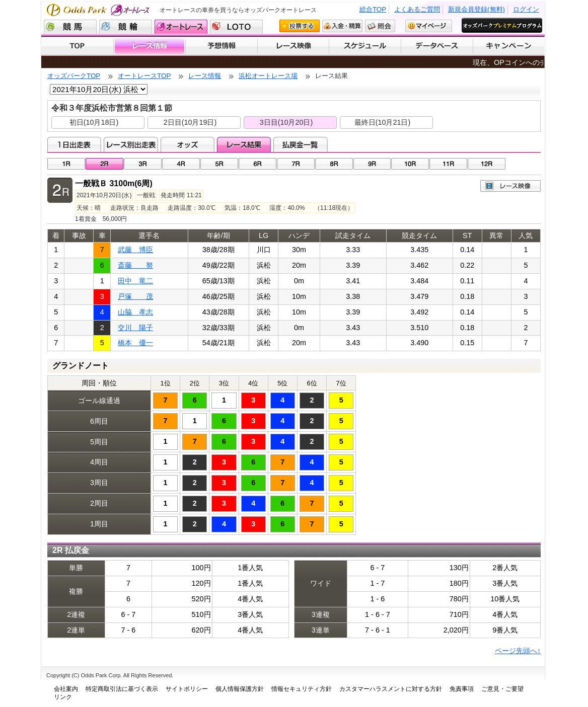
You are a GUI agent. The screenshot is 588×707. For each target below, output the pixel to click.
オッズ (188, 144)
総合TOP (373, 9)
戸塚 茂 (135, 296)
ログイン (526, 9)
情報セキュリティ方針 (302, 689)
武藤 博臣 (135, 250)
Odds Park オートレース (99, 10)
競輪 (126, 27)
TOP (77, 46)
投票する (300, 26)
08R (334, 164)
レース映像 (293, 46)
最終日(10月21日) (383, 122)
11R (448, 164)
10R (410, 164)
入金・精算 (342, 26)
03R (143, 164)
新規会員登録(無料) (476, 9)
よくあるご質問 (417, 9)
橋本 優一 (135, 343)
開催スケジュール (365, 46)
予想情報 (221, 46)
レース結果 (244, 144)
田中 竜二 (135, 281)
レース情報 (149, 46)
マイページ (429, 26)
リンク (63, 697)
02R (104, 164)
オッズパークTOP (74, 76)
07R (296, 164)
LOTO (236, 27)
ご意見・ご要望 (502, 689)
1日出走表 (74, 144)
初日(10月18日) (94, 122)
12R (487, 164)
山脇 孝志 (135, 312)
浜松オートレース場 (268, 76)
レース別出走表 (131, 144)
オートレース (181, 27)
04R (181, 164)
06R (258, 164)
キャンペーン (509, 46)
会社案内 (66, 689)
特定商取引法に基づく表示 (122, 689)
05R (219, 164)
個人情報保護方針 (240, 689)
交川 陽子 (135, 328)
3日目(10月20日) (286, 122)
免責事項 (462, 689)
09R (372, 164)
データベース (437, 46)
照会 (380, 26)
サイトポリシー (187, 689)
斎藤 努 (135, 265)
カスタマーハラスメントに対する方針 (391, 689)
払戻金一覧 (300, 144)
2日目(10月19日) (190, 122)
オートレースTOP (144, 76)
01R (66, 164)
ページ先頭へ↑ (518, 651)
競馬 (70, 27)
